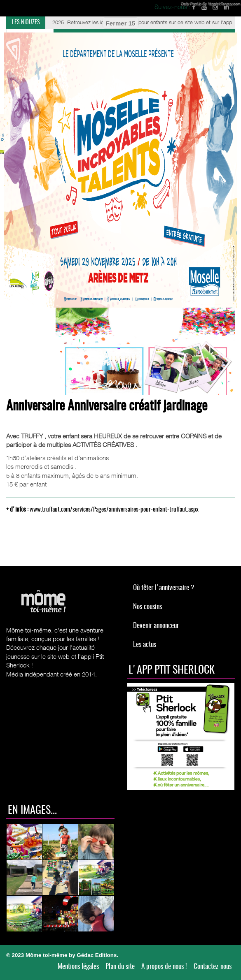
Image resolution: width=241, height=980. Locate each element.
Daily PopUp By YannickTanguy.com (210, 4)
